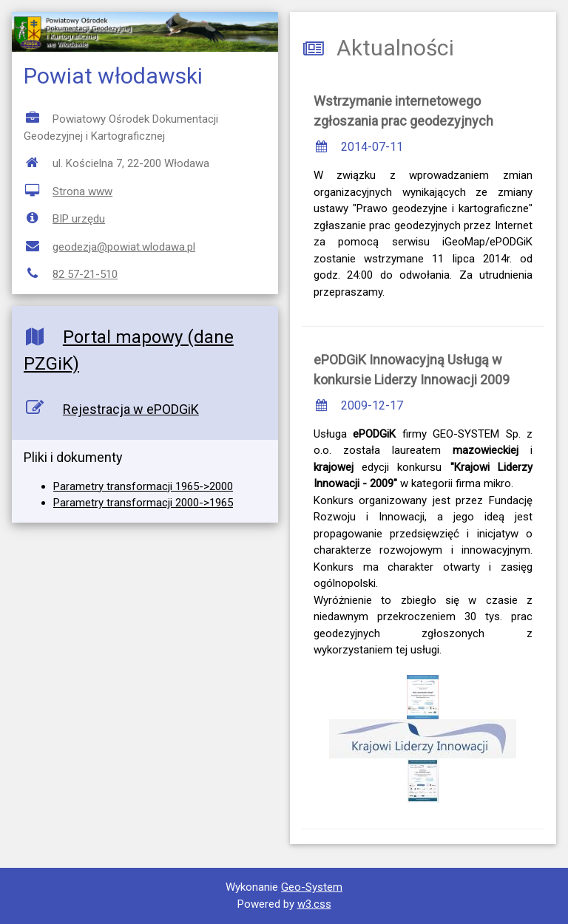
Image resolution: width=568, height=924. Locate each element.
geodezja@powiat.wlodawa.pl (124, 247)
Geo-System (312, 887)
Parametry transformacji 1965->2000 (143, 486)
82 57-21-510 (85, 274)
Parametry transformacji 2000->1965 (143, 503)
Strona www (82, 191)
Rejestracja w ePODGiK (131, 409)
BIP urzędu (79, 219)
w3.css (314, 904)
